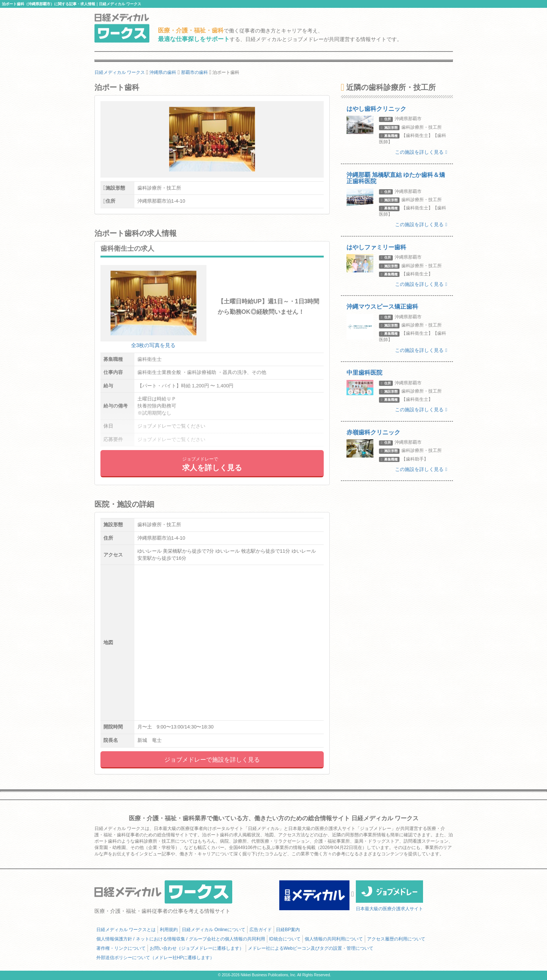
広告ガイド (261, 930)
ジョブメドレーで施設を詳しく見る (212, 760)
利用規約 (169, 930)
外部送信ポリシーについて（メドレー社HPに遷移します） (156, 958)
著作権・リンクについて (121, 948)
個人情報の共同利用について (334, 939)
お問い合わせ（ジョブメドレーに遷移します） (197, 948)
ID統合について (285, 939)
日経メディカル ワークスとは (126, 930)
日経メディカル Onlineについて (214, 930)
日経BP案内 (288, 930)
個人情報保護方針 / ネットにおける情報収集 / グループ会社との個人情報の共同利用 (181, 939)
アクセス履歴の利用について (396, 939)
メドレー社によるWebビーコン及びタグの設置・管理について (311, 948)
